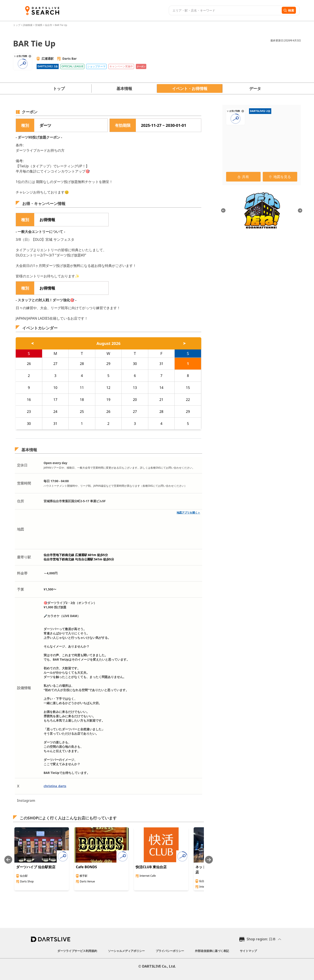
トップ (17, 25)
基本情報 (124, 88)
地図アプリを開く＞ (188, 513)
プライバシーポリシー (170, 951)
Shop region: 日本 (261, 939)
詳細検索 (28, 25)
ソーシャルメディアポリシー (126, 951)
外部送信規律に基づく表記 (212, 951)
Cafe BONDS (86, 867)
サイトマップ (248, 951)
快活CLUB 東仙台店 (151, 867)
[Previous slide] (8, 860)
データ (255, 88)
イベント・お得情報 (190, 88)
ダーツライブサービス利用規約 (77, 951)
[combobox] (225, 10)
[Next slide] (209, 860)
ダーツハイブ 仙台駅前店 (36, 867)
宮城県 (39, 25)
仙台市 (49, 25)
